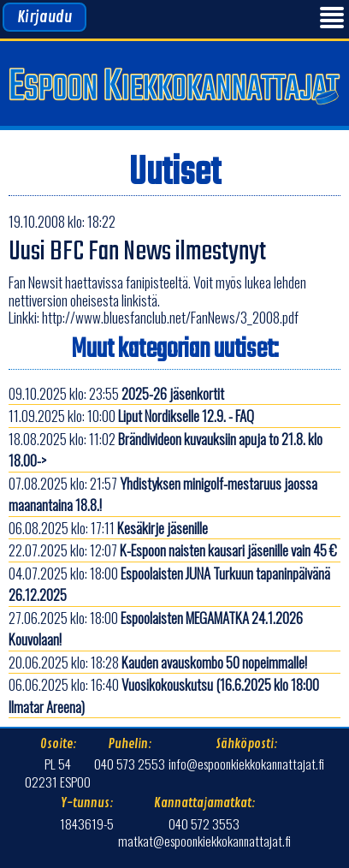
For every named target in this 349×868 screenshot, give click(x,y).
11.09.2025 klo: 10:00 (131, 416)
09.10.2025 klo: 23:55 (116, 393)
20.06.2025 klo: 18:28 (158, 662)
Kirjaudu (44, 17)
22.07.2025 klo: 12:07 (173, 550)
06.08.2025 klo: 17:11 (108, 528)
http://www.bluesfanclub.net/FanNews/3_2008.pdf (170, 317)
